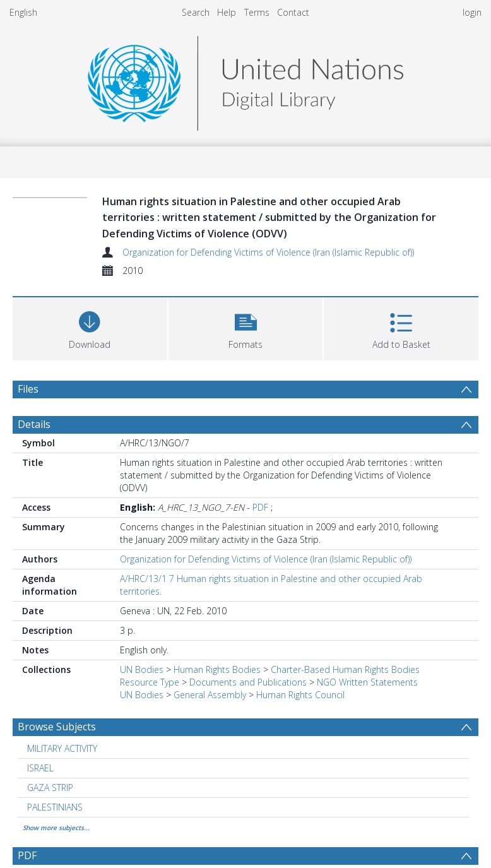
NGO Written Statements (367, 682)
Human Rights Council (300, 695)
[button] (246, 327)
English (23, 12)
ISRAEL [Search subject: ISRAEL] (40, 768)
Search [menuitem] (196, 12)
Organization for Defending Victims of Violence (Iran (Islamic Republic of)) (268, 252)
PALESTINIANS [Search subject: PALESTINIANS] (55, 807)
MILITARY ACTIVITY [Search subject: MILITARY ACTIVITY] (62, 748)
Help (227, 12)
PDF (260, 507)
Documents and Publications (248, 682)
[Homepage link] (245, 80)
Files (28, 389)
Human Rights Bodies (217, 669)
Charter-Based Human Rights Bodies (345, 669)
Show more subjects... (56, 828)
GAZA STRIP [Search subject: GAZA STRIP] (50, 788)
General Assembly (210, 695)
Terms (257, 12)
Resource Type (150, 682)
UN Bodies (142, 669)
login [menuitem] (472, 12)
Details (34, 424)
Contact (293, 12)
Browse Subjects (57, 727)
